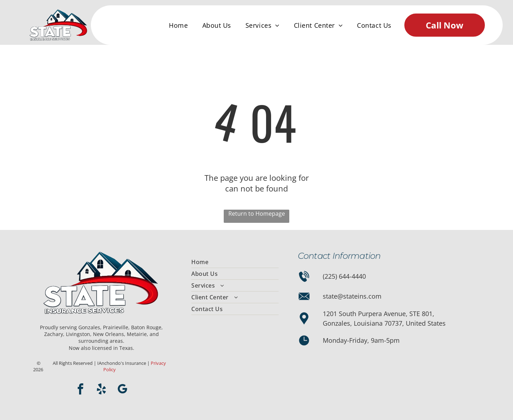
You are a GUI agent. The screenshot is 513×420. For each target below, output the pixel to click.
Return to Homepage (257, 214)
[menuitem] (178, 25)
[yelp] (102, 390)
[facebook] (81, 390)
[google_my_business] (123, 390)
